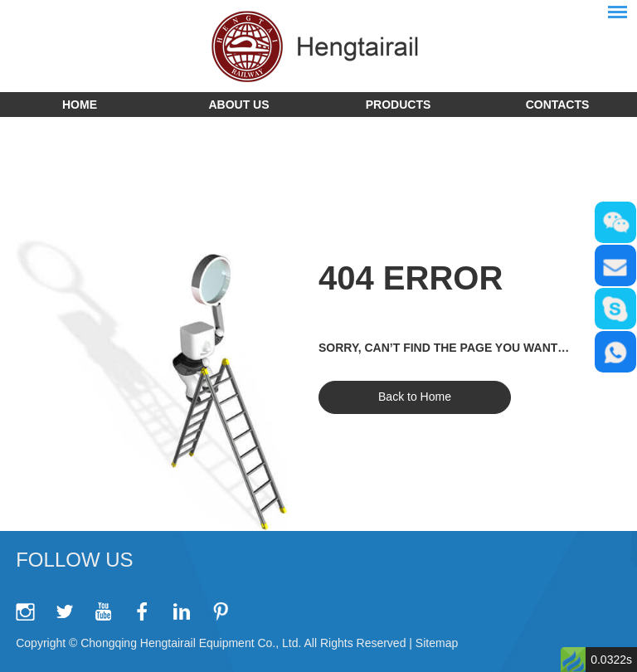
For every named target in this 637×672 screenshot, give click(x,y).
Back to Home (415, 397)
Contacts (558, 105)
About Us (238, 105)
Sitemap (437, 643)
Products (399, 105)
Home (80, 105)
